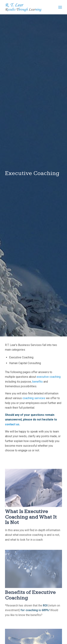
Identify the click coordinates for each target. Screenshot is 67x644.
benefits (38, 384)
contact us (12, 426)
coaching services (34, 400)
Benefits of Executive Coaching (30, 608)
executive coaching (49, 379)
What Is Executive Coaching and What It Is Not (31, 525)
